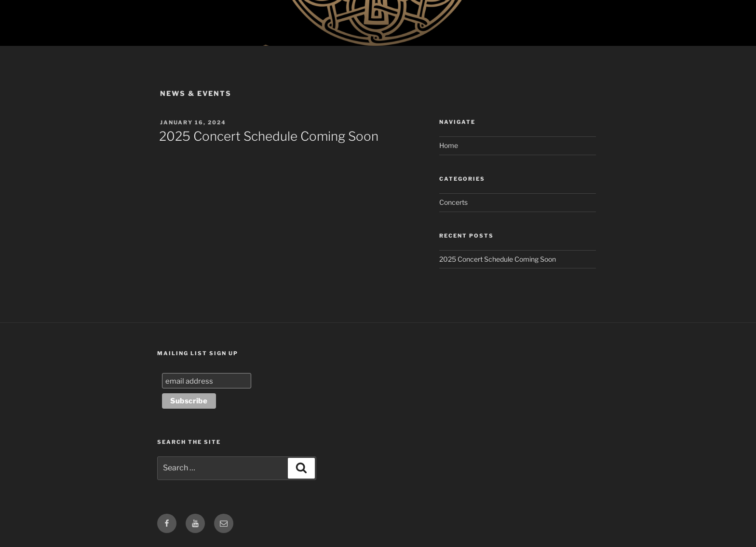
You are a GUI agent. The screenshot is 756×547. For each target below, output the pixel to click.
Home (449, 145)
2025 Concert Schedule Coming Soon (269, 136)
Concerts (453, 202)
